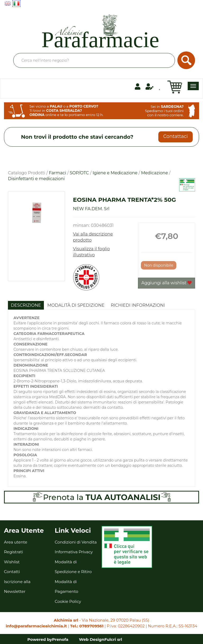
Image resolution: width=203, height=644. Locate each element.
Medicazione (155, 173)
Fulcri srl (113, 639)
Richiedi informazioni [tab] (138, 305)
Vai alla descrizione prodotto (93, 237)
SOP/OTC (79, 173)
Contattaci (175, 136)
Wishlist (12, 562)
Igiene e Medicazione (115, 173)
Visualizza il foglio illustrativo (91, 252)
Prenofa (60, 639)
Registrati (13, 552)
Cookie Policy (68, 601)
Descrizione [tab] (26, 305)
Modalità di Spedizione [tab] (76, 305)
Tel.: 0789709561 (87, 626)
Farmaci (57, 173)
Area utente (16, 542)
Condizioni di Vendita (76, 542)
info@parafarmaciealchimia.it (36, 626)
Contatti (12, 572)
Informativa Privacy (74, 552)
